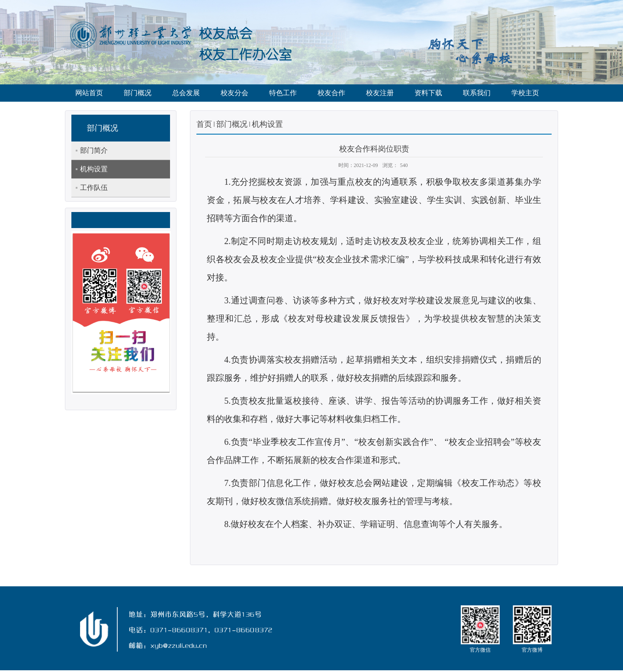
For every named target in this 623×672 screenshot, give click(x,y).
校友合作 (331, 93)
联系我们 (477, 93)
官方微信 (480, 650)
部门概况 (138, 93)
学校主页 (525, 93)
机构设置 (267, 124)
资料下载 (428, 93)
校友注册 (380, 93)
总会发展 (186, 93)
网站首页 (89, 93)
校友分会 (234, 93)
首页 (204, 124)
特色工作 (283, 93)
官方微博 (532, 650)
